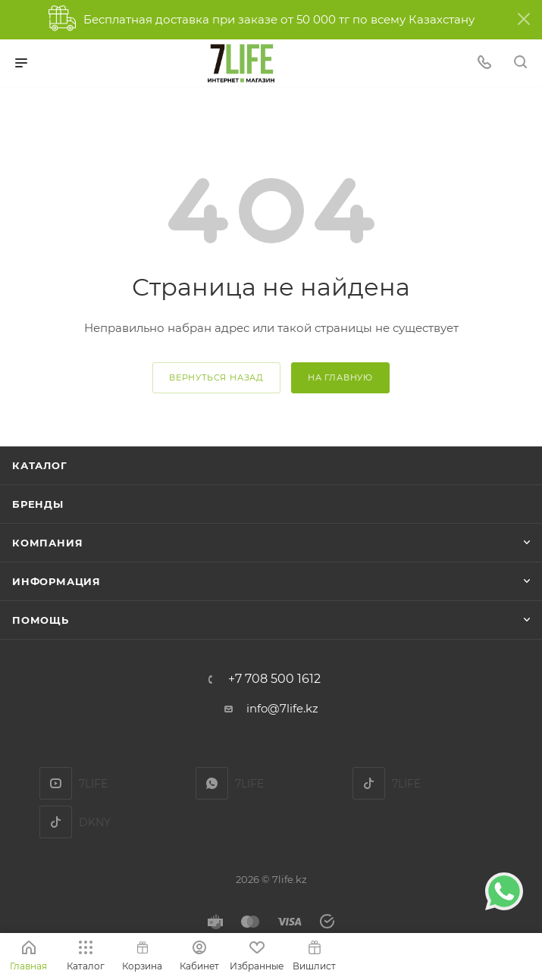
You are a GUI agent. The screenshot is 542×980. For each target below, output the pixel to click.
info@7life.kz (282, 708)
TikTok (369, 783)
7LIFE (212, 783)
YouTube (56, 783)
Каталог (40, 465)
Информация (56, 581)
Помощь (41, 620)
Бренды (38, 504)
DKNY (56, 822)
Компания (47, 543)
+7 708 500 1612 (274, 679)
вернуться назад (216, 377)
